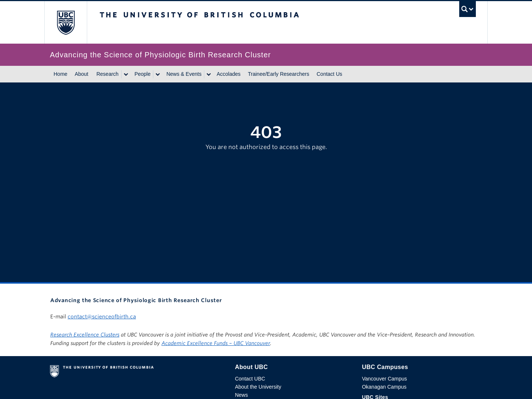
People (143, 74)
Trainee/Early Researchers (279, 74)
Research (108, 74)
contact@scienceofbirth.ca (102, 317)
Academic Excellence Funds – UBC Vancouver (216, 343)
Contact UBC (250, 379)
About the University (258, 387)
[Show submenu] (126, 74)
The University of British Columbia (66, 22)
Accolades (229, 74)
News (241, 395)
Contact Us (329, 74)
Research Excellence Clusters (85, 335)
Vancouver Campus (385, 379)
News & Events (184, 74)
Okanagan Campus (384, 387)
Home (60, 74)
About (81, 74)
